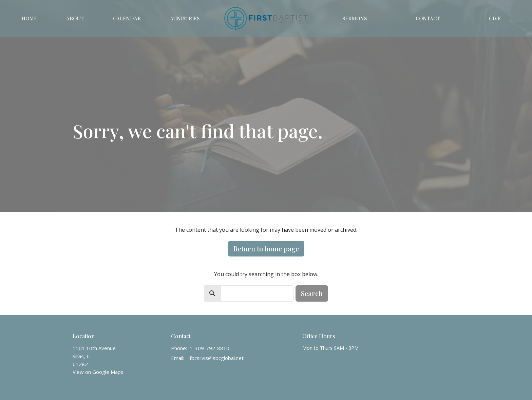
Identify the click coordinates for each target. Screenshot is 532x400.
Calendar (127, 18)
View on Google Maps (98, 372)
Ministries (185, 18)
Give (495, 18)
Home (29, 18)
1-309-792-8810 (210, 348)
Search (312, 293)
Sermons (355, 18)
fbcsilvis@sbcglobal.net (217, 358)
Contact (428, 18)
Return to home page (266, 249)
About (75, 18)
